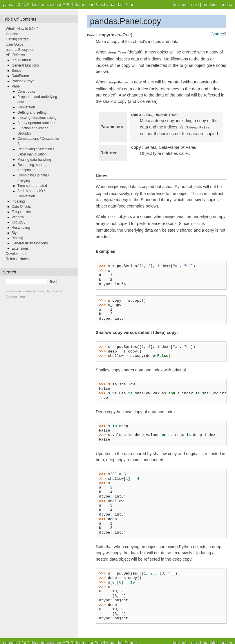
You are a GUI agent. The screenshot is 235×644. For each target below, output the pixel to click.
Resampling (21, 228)
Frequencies (21, 212)
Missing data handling (34, 160)
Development (16, 254)
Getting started (17, 39)
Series (17, 71)
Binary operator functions (37, 123)
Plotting (17, 238)
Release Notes (17, 259)
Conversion (26, 107)
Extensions (20, 248)
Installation (14, 34)
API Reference (76, 5)
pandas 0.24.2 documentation (30, 5)
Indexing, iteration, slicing (37, 118)
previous (179, 5)
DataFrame (20, 76)
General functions (25, 65)
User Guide (15, 44)
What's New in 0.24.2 (22, 29)
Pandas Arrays (23, 81)
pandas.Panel (122, 5)
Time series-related (32, 186)
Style (16, 233)
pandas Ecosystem (20, 50)
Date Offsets (21, 207)
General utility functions (30, 243)
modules (210, 5)
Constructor (26, 92)
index (227, 5)
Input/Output (21, 60)
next (195, 5)
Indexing (18, 201)
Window (18, 217)
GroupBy (18, 222)
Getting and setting (32, 112)
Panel (100, 5)
